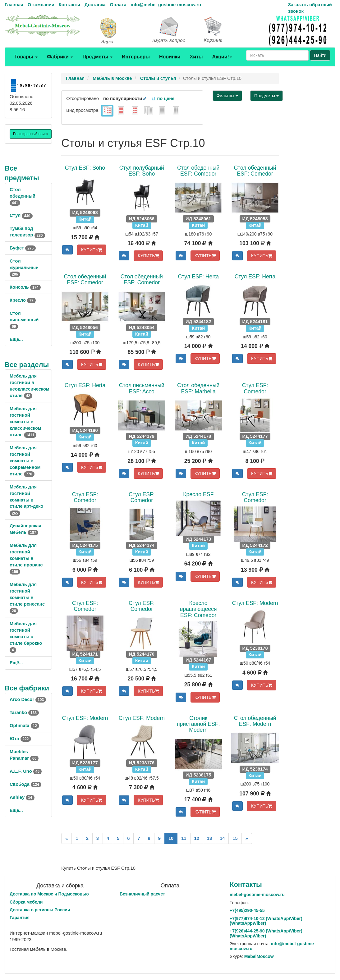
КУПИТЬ (92, 250)
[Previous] (67, 838)
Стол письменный (24, 320)
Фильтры (227, 96)
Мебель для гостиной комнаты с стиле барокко (26, 637)
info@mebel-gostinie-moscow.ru (166, 5)
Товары (26, 57)
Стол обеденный (23, 196)
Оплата (118, 5)
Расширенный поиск (31, 134)
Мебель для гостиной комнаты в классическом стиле (25, 422)
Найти (320, 55)
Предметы (97, 57)
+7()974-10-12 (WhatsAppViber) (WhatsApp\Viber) (266, 921)
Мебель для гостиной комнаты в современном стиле (25, 461)
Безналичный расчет (142, 894)
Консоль (25, 287)
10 (171, 838)
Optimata (24, 726)
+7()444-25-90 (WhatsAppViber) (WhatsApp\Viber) (266, 933)
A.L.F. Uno (26, 771)
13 (209, 838)
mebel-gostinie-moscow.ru (257, 895)
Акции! (222, 57)
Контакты (69, 5)
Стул (21, 215)
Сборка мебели (26, 902)
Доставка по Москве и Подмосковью (49, 894)
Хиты (196, 57)
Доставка (95, 5)
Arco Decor (28, 699)
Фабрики (60, 57)
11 (184, 838)
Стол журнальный (24, 268)
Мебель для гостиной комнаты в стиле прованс (26, 558)
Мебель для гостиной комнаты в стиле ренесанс (27, 598)
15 (235, 838)
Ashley (22, 797)
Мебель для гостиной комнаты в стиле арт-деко (26, 500)
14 (222, 838)
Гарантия (20, 918)
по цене (163, 98)
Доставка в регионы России (40, 910)
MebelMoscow (259, 956)
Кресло (23, 300)
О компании (41, 5)
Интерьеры (136, 57)
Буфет (23, 248)
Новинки (170, 57)
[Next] (247, 838)
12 (197, 838)
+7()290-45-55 (247, 910)
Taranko (24, 712)
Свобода (25, 784)
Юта (20, 739)
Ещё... (16, 339)
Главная (14, 5)
